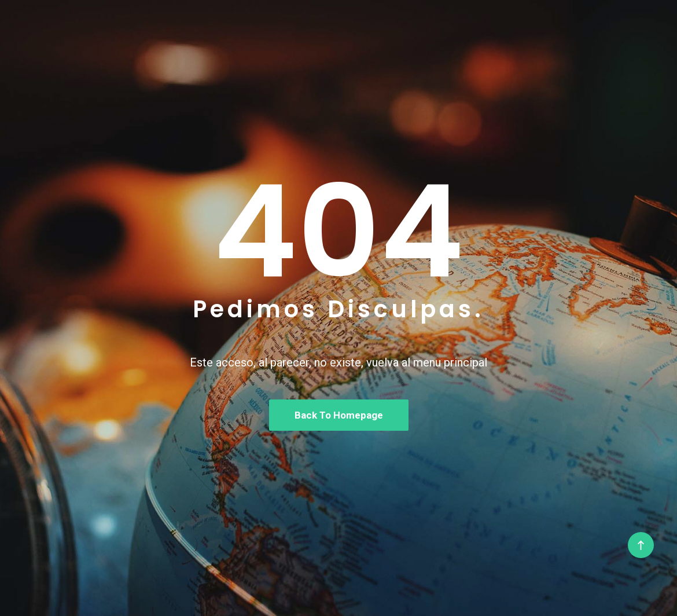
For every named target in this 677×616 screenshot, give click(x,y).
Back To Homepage (339, 415)
